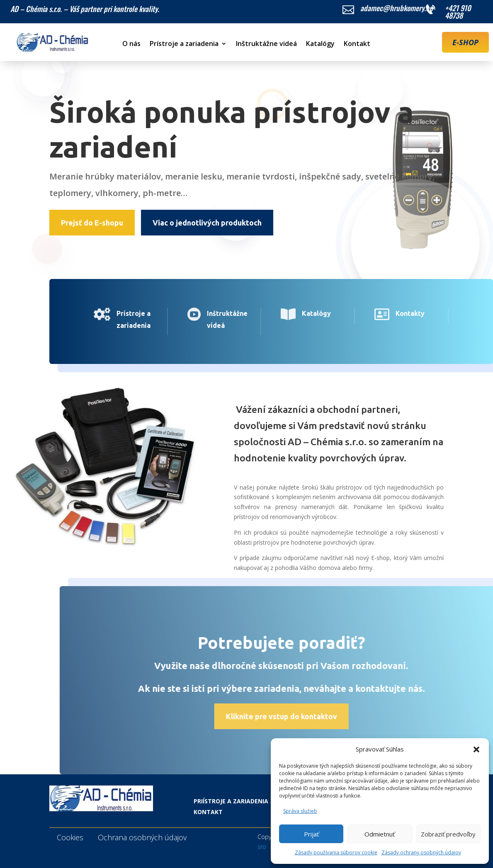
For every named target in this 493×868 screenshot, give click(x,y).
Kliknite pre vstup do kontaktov (312, 716)
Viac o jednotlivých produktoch (207, 223)
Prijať (311, 834)
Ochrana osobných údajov (142, 837)
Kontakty (393, 313)
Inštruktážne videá (266, 44)
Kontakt (357, 44)
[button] (476, 749)
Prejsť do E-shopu (92, 223)
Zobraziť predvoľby (448, 834)
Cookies (70, 837)
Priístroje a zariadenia (231, 801)
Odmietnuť (380, 834)
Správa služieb (300, 811)
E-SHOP (465, 42)
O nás (131, 44)
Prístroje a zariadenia (184, 44)
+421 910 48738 (458, 12)
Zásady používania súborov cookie (336, 852)
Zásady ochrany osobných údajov (421, 852)
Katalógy (320, 44)
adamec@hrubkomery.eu (397, 8)
